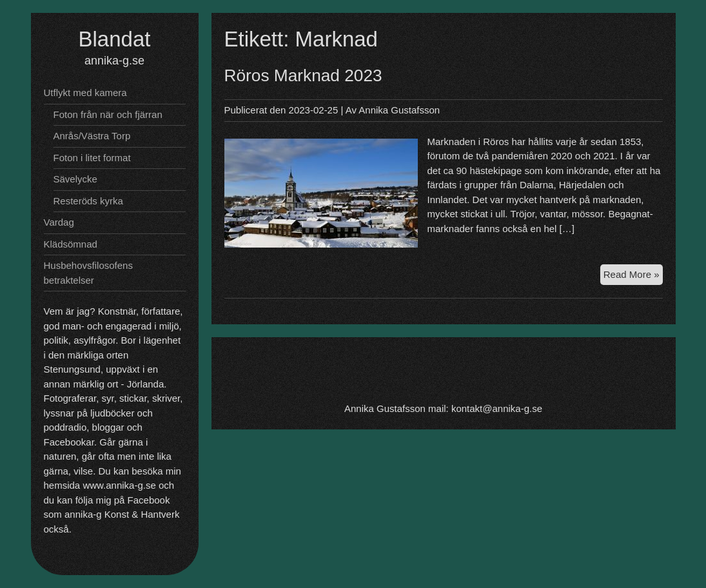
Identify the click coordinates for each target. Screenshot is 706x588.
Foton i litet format (92, 158)
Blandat (115, 39)
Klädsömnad (71, 244)
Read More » (633, 276)
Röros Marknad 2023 (303, 75)
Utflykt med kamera (85, 93)
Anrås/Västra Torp (92, 136)
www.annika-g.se (119, 485)
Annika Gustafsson (399, 110)
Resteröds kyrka (88, 201)
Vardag (59, 222)
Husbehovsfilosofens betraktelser (88, 273)
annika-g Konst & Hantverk (122, 514)
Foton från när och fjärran (108, 114)
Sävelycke (75, 179)
